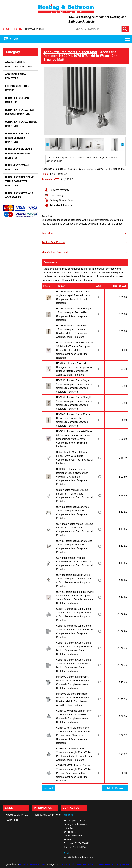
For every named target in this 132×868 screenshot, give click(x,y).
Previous (48, 145)
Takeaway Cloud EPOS (86, 864)
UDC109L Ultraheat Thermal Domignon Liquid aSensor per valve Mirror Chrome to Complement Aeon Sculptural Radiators (72, 477)
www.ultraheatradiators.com (32, 864)
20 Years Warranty (59, 190)
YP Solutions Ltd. (66, 864)
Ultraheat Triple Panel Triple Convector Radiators (20, 181)
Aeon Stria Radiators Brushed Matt (70, 52)
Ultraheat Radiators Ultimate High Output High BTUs (19, 154)
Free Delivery (57, 195)
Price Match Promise (61, 205)
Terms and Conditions (48, 815)
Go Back (49, 788)
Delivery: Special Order (62, 200)
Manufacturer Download (55, 252)
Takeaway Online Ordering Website (113, 864)
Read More (48, 233)
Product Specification (53, 242)
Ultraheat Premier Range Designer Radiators (17, 138)
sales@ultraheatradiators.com (79, 857)
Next (123, 144)
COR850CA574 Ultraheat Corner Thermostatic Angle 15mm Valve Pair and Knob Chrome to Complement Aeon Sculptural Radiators (74, 735)
